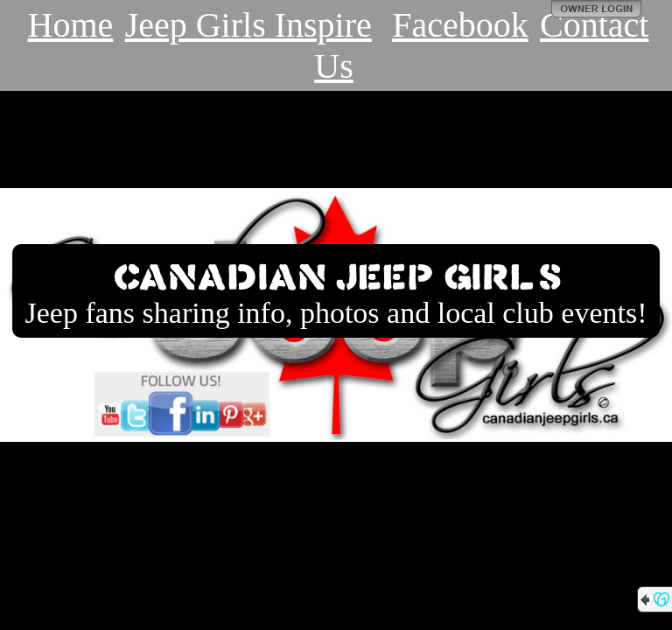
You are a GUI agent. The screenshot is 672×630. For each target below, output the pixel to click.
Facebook (460, 25)
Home (71, 25)
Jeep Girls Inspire (248, 25)
